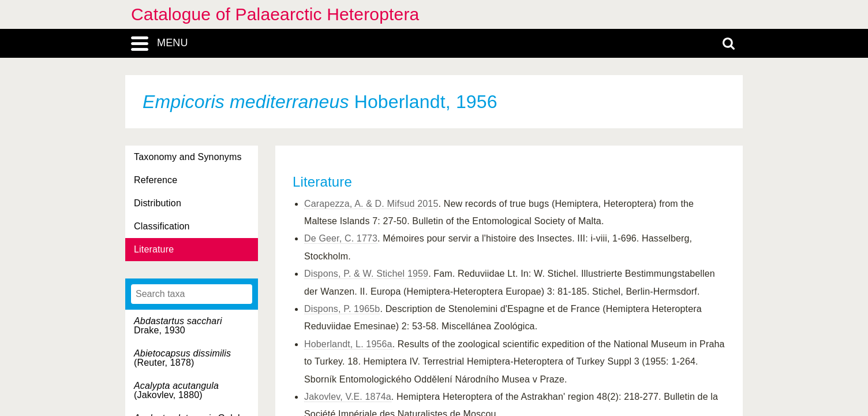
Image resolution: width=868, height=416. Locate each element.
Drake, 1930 (178, 326)
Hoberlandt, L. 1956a (348, 344)
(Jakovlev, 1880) (176, 390)
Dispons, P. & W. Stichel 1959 (366, 274)
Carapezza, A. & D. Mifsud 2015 (371, 204)
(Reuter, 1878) (182, 358)
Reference (156, 180)
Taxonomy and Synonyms (188, 157)
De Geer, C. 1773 (341, 238)
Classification (162, 226)
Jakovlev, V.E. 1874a (348, 397)
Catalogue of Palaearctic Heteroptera (275, 14)
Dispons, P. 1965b (342, 309)
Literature (154, 249)
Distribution (158, 203)
